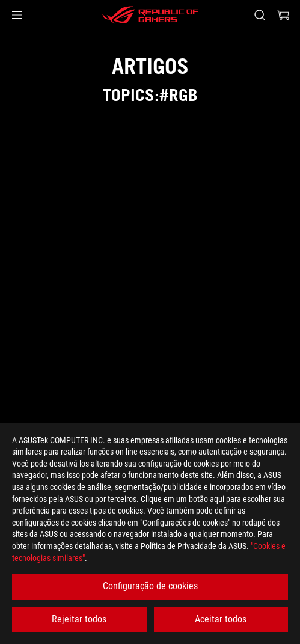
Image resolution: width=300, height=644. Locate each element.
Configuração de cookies (150, 586)
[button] (17, 15)
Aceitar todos (221, 619)
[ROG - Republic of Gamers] (150, 15)
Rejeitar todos (79, 619)
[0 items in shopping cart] (283, 15)
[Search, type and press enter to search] (259, 15)
